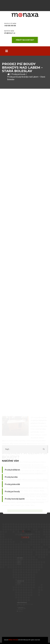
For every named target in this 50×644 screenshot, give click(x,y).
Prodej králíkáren (12, 470)
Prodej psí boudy (19, 74)
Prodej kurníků (11, 477)
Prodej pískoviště (12, 484)
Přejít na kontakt (25, 40)
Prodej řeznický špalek (15, 499)
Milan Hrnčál (13, 640)
